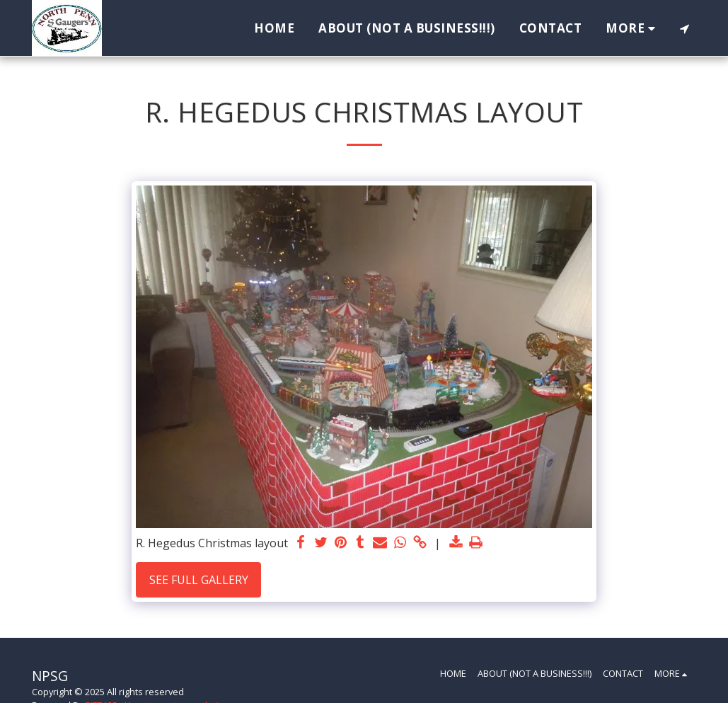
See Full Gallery (199, 580)
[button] (684, 28)
